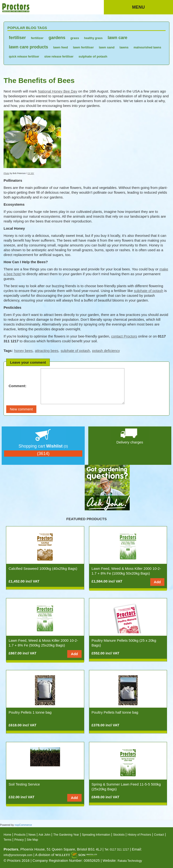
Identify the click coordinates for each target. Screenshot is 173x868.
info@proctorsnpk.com (18, 855)
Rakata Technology (130, 861)
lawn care (117, 38)
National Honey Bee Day (57, 91)
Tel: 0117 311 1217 (117, 850)
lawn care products (28, 47)
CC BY (31, 173)
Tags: (8, 351)
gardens (57, 38)
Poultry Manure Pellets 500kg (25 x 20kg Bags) (124, 643)
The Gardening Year (66, 835)
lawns (124, 47)
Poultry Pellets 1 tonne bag (30, 712)
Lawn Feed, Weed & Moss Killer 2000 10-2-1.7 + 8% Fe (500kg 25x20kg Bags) (43, 643)
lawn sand (107, 47)
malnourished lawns (147, 47)
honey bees (23, 351)
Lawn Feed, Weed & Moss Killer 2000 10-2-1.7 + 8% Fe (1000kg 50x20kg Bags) (126, 571)
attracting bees (47, 351)
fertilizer (37, 38)
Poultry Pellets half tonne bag (115, 712)
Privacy (19, 840)
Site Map (32, 840)
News (32, 835)
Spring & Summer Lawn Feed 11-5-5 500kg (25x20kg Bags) (126, 787)
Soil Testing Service (24, 784)
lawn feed (61, 47)
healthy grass (93, 38)
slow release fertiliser (59, 57)
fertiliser (17, 38)
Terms (8, 840)
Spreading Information (96, 835)
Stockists (119, 835)
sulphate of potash (93, 56)
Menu (138, 7)
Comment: (17, 386)
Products (20, 835)
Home (7, 835)
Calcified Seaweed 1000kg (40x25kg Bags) (43, 568)
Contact (159, 835)
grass (75, 38)
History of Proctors (139, 835)
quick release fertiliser (24, 57)
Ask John (44, 835)
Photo (6, 173)
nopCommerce (23, 825)
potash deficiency (106, 351)
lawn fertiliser (83, 47)
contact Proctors (124, 336)
